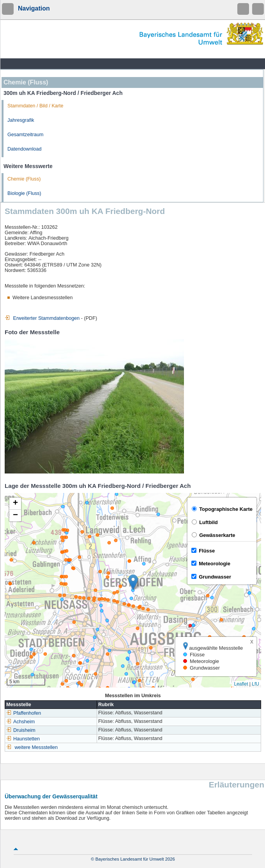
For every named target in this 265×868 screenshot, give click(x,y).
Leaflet (241, 684)
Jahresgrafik (21, 120)
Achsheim (20, 722)
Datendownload (25, 149)
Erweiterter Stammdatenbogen (42, 318)
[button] (133, 582)
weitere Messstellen (36, 747)
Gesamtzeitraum (25, 135)
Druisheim (21, 730)
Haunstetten (23, 739)
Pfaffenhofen (24, 713)
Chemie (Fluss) (24, 179)
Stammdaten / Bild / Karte (35, 106)
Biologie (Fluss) (24, 193)
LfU (255, 684)
